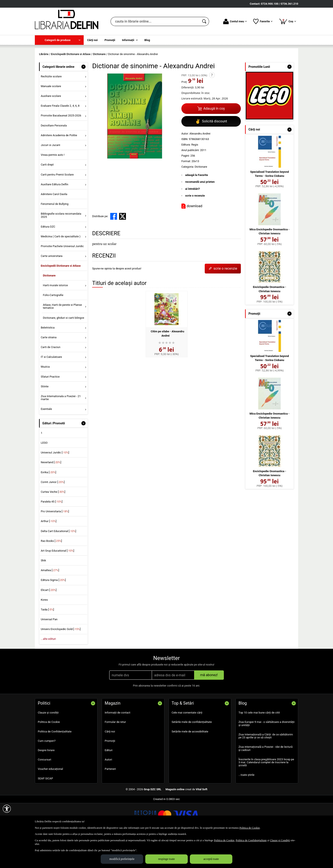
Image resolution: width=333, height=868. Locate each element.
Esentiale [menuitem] (46, 440)
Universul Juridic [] (55, 483)
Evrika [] (49, 503)
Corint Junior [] (53, 513)
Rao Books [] (51, 571)
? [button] (212, 106)
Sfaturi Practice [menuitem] (50, 407)
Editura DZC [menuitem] (48, 257)
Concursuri (44, 790)
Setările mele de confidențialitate (192, 753)
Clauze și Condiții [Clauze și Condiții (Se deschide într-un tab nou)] (280, 840)
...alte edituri (48, 670)
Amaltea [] (50, 601)
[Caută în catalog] (205, 21)
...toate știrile (246, 805)
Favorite (263, 21)
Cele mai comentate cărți (187, 743)
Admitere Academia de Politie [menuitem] (59, 166)
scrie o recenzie (195, 226)
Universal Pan (49, 650)
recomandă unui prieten (200, 213)
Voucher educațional (50, 800)
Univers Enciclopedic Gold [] (61, 660)
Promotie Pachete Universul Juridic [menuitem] (62, 277)
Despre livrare (46, 781)
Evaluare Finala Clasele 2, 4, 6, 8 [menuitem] (60, 137)
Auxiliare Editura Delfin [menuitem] (55, 215)
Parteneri (110, 800)
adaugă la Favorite (197, 206)
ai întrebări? (193, 219)
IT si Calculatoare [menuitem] (51, 388)
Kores (44, 630)
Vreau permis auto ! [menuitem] (53, 186)
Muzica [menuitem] (45, 397)
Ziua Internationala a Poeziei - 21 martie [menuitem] (61, 428)
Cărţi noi (110, 762)
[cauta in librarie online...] (155, 21)
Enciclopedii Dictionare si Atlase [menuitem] (61, 297)
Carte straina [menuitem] (49, 368)
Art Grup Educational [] (57, 581)
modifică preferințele (122, 859)
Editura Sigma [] (53, 611)
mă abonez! (209, 706)
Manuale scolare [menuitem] (51, 117)
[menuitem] (59, 40)
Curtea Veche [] (53, 522)
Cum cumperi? (47, 771)
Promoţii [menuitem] (110, 40)
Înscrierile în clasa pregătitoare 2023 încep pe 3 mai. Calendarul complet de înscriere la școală (266, 793)
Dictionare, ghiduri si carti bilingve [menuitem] (63, 348)
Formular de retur (115, 753)
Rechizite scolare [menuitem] (51, 107)
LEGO (44, 473)
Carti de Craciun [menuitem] (51, 378)
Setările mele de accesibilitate (190, 762)
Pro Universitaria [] (55, 542)
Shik (43, 591)
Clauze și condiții (48, 743)
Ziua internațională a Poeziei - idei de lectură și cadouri (265, 779)
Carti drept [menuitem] (47, 195)
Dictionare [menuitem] (49, 306)
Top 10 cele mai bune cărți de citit (259, 743)
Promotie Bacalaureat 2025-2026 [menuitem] (61, 146)
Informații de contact (118, 743)
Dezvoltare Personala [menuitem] (54, 156)
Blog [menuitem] (147, 40)
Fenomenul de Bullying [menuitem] (55, 234)
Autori (108, 790)
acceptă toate (211, 859)
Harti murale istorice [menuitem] (55, 316)
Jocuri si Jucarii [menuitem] (50, 176)
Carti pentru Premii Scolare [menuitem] (57, 205)
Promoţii (110, 771)
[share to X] (123, 247)
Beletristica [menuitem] (48, 358)
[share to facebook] (114, 247)
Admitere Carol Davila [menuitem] (54, 225)
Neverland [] (51, 493)
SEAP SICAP (45, 809)
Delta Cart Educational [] (59, 562)
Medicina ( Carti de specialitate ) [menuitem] (61, 267)
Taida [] (47, 640)
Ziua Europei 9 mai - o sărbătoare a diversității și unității (267, 754)
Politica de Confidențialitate (55, 762)
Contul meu (235, 21)
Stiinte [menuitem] (45, 417)
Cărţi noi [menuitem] (92, 40)
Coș (287, 21)
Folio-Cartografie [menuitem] (53, 326)
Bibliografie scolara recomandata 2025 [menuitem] (61, 246)
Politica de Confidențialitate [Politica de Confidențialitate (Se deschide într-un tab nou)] (251, 840)
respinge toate (166, 859)
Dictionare (201, 197)
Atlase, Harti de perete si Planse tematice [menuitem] (62, 337)
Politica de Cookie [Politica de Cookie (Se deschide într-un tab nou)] (250, 828)
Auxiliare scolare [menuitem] (51, 127)
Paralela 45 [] (52, 532)
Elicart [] (49, 621)
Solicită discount (211, 152)
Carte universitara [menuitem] (52, 287)
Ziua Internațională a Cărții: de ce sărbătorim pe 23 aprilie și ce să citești (266, 767)
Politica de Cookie (49, 753)
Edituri (109, 781)
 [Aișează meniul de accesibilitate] (7, 809)
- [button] (83, 97)
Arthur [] (49, 552)
